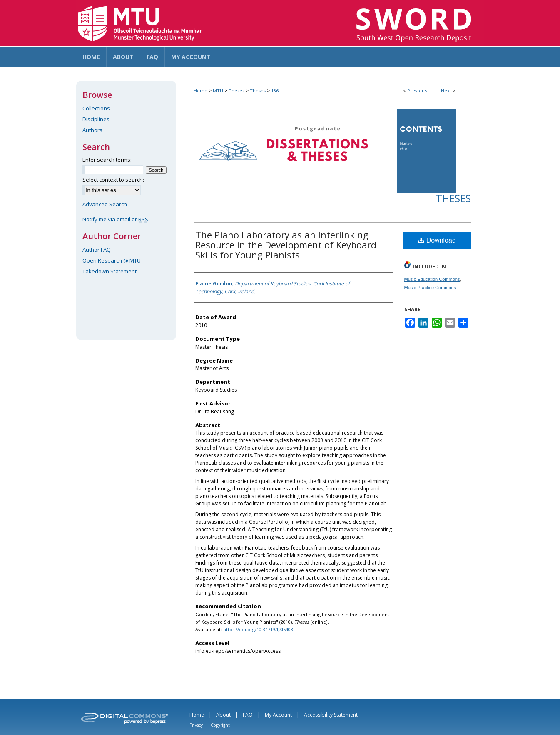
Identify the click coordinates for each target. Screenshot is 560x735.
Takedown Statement (110, 271)
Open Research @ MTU (112, 260)
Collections (96, 108)
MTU (218, 91)
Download (437, 240)
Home (200, 91)
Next (446, 91)
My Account (278, 715)
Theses (236, 91)
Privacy (196, 725)
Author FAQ (97, 250)
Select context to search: (113, 180)
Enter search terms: (107, 160)
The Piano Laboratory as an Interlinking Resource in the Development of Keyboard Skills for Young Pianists (286, 245)
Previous (417, 91)
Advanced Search (105, 204)
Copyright (220, 725)
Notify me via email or (115, 219)
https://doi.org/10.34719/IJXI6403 (258, 629)
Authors (92, 130)
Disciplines (96, 119)
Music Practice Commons (430, 287)
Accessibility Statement (331, 715)
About (223, 715)
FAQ (248, 715)
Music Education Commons (432, 279)
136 (275, 91)
